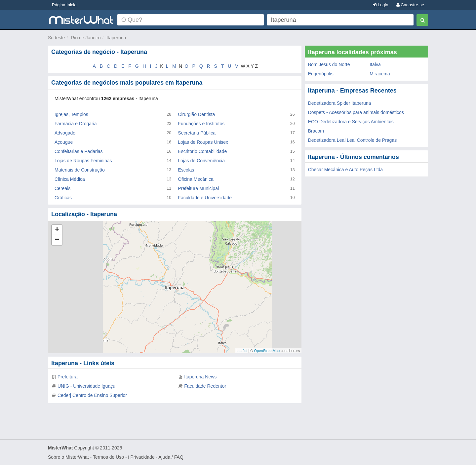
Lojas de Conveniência (201, 161)
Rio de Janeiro (86, 38)
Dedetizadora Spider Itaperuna (340, 103)
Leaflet (242, 351)
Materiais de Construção (80, 170)
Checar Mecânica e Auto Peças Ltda (345, 170)
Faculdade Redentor (205, 386)
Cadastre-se (410, 5)
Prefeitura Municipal (198, 188)
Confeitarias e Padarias (79, 151)
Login (380, 5)
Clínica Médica (70, 179)
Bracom (316, 131)
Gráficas (63, 198)
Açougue (64, 142)
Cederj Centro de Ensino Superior (92, 395)
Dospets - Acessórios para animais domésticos (356, 112)
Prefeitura (68, 377)
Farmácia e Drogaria (76, 124)
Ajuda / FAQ (171, 457)
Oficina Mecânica (196, 179)
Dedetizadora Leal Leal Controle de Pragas (353, 140)
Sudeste (56, 38)
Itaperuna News (200, 377)
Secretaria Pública (197, 133)
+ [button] (57, 230)
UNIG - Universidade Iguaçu (86, 386)
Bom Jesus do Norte (329, 64)
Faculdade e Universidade (205, 198)
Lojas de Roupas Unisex (203, 142)
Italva (375, 64)
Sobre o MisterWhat (68, 457)
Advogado (65, 133)
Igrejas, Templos (71, 114)
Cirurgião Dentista (196, 114)
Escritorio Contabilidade (202, 151)
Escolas (186, 170)
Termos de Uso (108, 457)
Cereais (62, 188)
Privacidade (143, 457)
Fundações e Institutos (201, 124)
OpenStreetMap (267, 351)
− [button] (57, 240)
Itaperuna (116, 38)
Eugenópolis (321, 74)
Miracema (380, 74)
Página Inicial (65, 5)
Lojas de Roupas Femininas (83, 161)
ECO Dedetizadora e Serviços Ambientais (351, 122)
